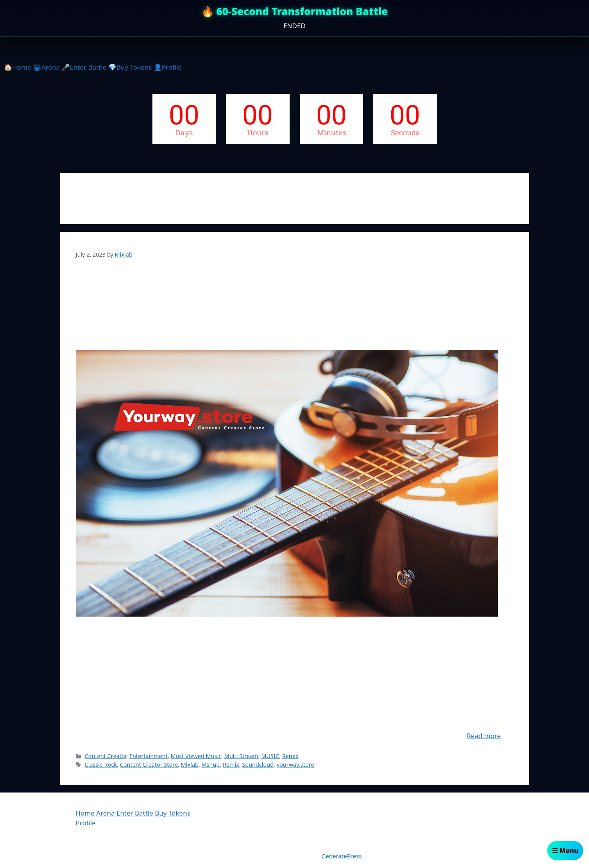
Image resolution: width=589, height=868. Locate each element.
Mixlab (190, 765)
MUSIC (270, 756)
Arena (105, 813)
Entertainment (149, 756)
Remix (290, 756)
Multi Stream (241, 756)
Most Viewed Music (196, 756)
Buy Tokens (173, 813)
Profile (86, 823)
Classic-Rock (101, 765)
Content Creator (106, 756)
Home (85, 813)
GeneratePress (341, 856)
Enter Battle (135, 813)
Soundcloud (258, 765)
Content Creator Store (149, 765)
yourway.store (295, 765)
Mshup (211, 765)
